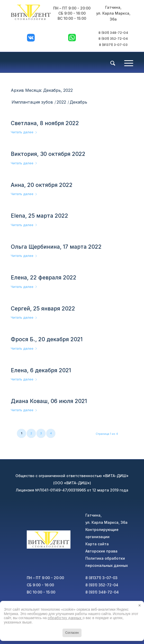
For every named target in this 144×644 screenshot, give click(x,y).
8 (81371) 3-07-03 (113, 45)
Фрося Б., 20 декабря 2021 (47, 339)
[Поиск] (110, 63)
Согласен (72, 633)
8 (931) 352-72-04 (113, 38)
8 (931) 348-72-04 (113, 33)
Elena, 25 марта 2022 (39, 216)
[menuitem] (110, 63)
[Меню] (126, 62)
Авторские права (101, 551)
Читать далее (25, 132)
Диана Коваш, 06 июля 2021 (49, 401)
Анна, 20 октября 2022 (42, 185)
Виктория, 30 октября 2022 (48, 154)
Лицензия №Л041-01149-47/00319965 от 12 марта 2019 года (72, 490)
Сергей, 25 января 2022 (43, 309)
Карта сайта (97, 544)
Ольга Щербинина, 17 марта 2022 (56, 247)
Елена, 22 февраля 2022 (44, 278)
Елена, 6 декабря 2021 (41, 370)
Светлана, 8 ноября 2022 (45, 123)
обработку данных (65, 618)
